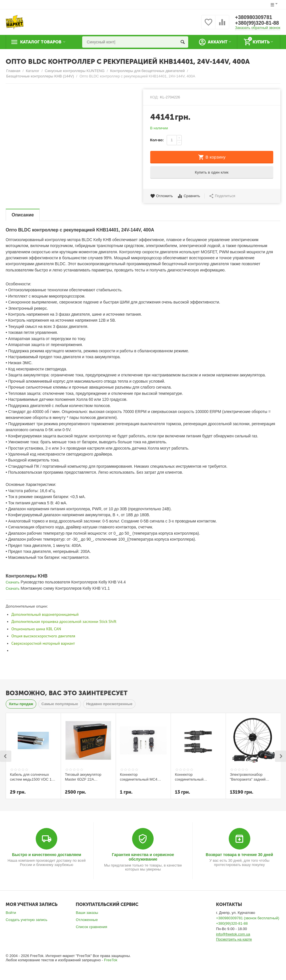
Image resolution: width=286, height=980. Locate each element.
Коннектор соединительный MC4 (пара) (139, 777)
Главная (13, 71)
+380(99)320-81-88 (257, 23)
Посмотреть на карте (234, 939)
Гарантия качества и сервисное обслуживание (143, 857)
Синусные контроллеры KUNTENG (75, 71)
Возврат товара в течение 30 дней (240, 855)
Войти (11, 913)
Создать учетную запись (27, 920)
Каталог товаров (41, 42)
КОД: (154, 97)
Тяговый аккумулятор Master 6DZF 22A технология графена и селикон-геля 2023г (84, 777)
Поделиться (222, 196)
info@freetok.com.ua (233, 934)
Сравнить (189, 196)
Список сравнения (91, 927)
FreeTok (111, 960)
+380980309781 (254, 17)
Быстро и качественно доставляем (46, 855)
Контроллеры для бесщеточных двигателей (147, 71)
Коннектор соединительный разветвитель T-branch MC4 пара (194, 777)
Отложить (162, 196)
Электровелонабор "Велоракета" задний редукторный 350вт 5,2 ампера (249, 777)
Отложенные (87, 920)
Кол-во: (157, 140)
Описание (23, 215)
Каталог (32, 71)
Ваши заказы (87, 913)
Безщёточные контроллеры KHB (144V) (40, 76)
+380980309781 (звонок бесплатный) (248, 918)
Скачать (13, 582)
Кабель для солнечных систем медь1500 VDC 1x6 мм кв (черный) (33, 777)
